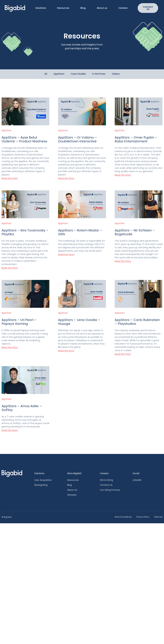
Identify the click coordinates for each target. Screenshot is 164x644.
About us (102, 8)
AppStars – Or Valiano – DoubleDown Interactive (77, 139)
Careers (123, 8)
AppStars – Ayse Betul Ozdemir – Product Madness (24, 139)
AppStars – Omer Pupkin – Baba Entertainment (136, 139)
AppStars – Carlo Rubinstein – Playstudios (137, 322)
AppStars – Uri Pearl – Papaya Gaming (19, 322)
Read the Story (10, 178)
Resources (63, 8)
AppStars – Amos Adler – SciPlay (22, 408)
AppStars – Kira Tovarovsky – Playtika (25, 232)
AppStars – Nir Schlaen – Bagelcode (135, 232)
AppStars (7, 130)
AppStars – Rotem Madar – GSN (80, 232)
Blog (83, 8)
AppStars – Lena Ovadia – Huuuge (79, 322)
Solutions (41, 8)
